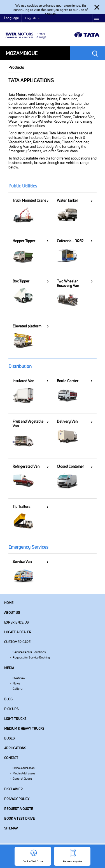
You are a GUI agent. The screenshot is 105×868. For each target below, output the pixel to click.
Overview (19, 678)
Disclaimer (13, 789)
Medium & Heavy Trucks (24, 728)
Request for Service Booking (31, 657)
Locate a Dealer (18, 632)
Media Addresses (24, 773)
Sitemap (11, 828)
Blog (8, 699)
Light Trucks (15, 719)
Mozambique (22, 53)
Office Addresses (24, 768)
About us (12, 613)
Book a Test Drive (19, 818)
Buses (9, 738)
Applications (15, 748)
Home (9, 603)
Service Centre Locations (29, 652)
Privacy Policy (17, 799)
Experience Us (16, 622)
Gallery (17, 689)
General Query (22, 779)
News (16, 683)
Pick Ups (11, 709)
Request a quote (19, 809)
